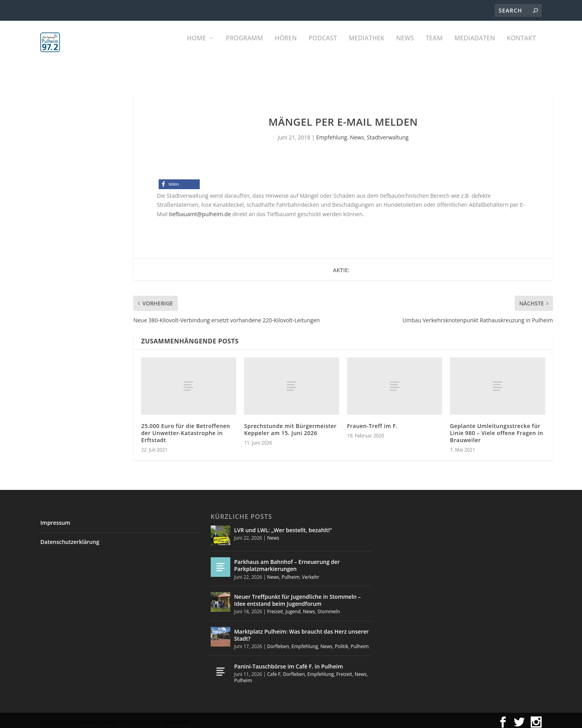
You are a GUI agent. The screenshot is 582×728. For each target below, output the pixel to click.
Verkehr (311, 573)
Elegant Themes (98, 718)
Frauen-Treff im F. (372, 422)
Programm (245, 47)
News (405, 47)
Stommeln (329, 608)
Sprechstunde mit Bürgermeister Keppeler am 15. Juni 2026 (290, 426)
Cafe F (274, 671)
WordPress (176, 718)
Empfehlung (332, 134)
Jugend (293, 608)
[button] (179, 181)
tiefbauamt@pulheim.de (200, 210)
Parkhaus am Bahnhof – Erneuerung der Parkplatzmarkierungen (287, 562)
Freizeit (275, 608)
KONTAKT (521, 47)
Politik (342, 643)
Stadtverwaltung (388, 134)
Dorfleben (278, 643)
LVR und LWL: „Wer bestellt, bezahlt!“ (283, 527)
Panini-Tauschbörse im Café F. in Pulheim (289, 663)
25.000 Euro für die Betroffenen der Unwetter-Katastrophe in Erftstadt (185, 429)
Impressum (55, 519)
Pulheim (291, 573)
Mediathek (366, 47)
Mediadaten (475, 47)
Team (434, 47)
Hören (286, 47)
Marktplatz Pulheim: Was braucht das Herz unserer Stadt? (302, 631)
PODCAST (323, 47)
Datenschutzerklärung (70, 538)
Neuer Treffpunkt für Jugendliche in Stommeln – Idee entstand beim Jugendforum (297, 597)
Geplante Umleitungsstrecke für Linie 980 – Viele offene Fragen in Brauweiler (497, 429)
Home (197, 47)
